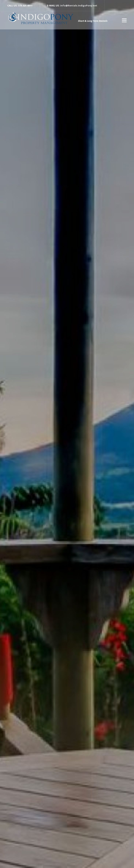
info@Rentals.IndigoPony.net (79, 5)
